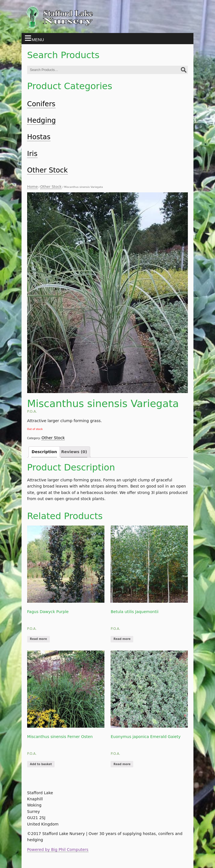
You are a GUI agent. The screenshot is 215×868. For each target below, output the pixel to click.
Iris (32, 154)
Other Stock (47, 170)
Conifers (41, 104)
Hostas (39, 137)
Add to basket (41, 764)
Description (44, 452)
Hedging (42, 120)
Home (32, 187)
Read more (38, 639)
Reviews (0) (74, 452)
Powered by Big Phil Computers (58, 850)
